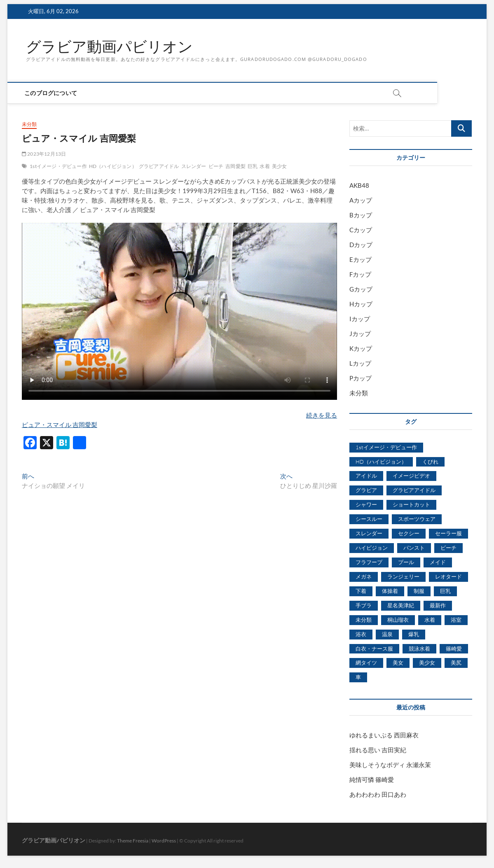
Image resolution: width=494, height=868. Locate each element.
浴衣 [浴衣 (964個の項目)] (361, 634)
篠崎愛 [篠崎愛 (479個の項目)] (454, 649)
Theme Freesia (133, 841)
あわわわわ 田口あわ (378, 794)
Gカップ (361, 289)
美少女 (280, 166)
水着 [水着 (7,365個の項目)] (430, 620)
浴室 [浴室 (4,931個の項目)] (456, 620)
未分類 (29, 124)
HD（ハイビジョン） (113, 166)
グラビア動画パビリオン (109, 47)
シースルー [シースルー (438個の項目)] (369, 519)
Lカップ (360, 363)
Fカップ (360, 274)
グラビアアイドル (159, 166)
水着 (265, 166)
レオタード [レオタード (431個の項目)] (448, 576)
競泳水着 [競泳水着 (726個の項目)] (419, 649)
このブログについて (52, 93)
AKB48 (359, 185)
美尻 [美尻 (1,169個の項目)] (456, 663)
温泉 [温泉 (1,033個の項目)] (387, 634)
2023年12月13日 (44, 154)
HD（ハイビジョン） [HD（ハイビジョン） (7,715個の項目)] (381, 462)
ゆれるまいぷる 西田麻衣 (384, 735)
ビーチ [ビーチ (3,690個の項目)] (448, 548)
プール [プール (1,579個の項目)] (406, 562)
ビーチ (216, 166)
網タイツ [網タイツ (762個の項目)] (366, 663)
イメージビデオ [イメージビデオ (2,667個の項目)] (411, 476)
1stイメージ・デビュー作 (58, 166)
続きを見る (322, 415)
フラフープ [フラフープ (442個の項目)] (369, 562)
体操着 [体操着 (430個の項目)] (390, 591)
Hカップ (361, 304)
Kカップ (361, 348)
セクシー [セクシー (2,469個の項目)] (409, 533)
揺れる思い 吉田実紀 (378, 750)
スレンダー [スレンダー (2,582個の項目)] (369, 533)
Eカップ (361, 259)
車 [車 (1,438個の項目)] (358, 677)
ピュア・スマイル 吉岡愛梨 (60, 425)
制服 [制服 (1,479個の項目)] (419, 591)
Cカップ (361, 230)
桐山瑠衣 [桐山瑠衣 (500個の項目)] (398, 620)
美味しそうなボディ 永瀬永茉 (390, 765)
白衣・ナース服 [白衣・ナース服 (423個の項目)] (374, 649)
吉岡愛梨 (235, 166)
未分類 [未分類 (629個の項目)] (364, 620)
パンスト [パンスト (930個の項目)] (414, 548)
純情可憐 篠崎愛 (372, 779)
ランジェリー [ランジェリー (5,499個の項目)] (403, 576)
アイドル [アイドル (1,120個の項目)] (366, 476)
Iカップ (360, 319)
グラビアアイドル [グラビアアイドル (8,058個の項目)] (414, 490)
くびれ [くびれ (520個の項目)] (430, 462)
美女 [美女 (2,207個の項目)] (398, 663)
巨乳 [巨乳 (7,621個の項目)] (445, 591)
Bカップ (361, 215)
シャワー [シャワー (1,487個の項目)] (366, 504)
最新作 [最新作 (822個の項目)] (438, 605)
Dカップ (361, 245)
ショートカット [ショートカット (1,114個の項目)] (411, 504)
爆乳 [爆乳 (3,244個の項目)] (414, 634)
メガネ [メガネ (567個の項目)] (364, 576)
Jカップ (360, 334)
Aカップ (361, 200)
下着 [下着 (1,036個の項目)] (361, 591)
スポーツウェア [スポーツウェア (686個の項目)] (417, 519)
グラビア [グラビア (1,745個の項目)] (366, 490)
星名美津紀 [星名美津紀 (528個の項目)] (401, 605)
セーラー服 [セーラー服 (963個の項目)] (448, 533)
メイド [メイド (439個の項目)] (438, 562)
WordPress (164, 841)
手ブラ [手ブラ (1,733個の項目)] (364, 605)
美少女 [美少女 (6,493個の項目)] (427, 663)
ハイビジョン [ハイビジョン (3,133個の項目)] (372, 548)
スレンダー (194, 166)
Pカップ (361, 378)
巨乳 (253, 166)
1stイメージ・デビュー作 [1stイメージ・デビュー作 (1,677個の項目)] (386, 447)
